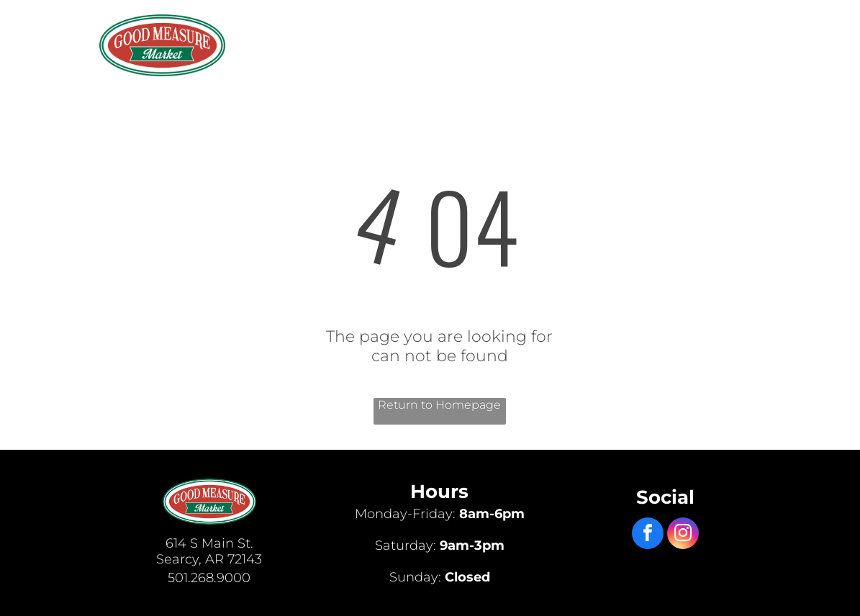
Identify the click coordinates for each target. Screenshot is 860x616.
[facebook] (648, 535)
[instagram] (683, 535)
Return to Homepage (439, 405)
